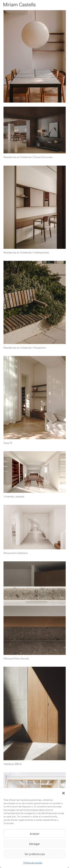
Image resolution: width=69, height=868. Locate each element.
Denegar (34, 844)
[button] (63, 793)
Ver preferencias (35, 854)
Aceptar (35, 834)
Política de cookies (33, 863)
